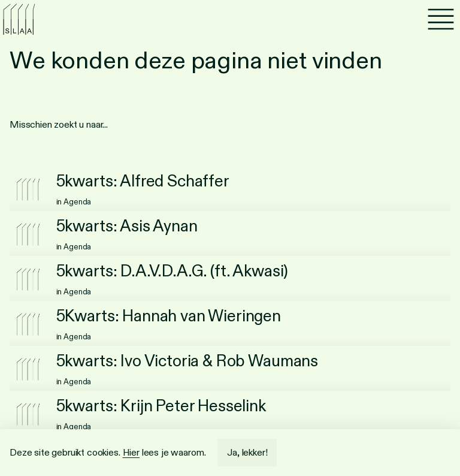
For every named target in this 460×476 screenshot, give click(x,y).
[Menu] (441, 19)
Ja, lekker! (247, 452)
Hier (131, 452)
